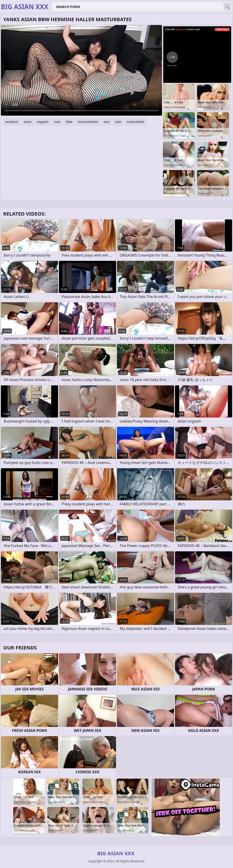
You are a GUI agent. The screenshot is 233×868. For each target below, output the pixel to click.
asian (28, 122)
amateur (12, 122)
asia (106, 122)
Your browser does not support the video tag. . (81, 70)
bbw (69, 122)
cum (57, 122)
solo (118, 122)
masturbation (88, 122)
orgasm (43, 122)
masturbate (135, 122)
